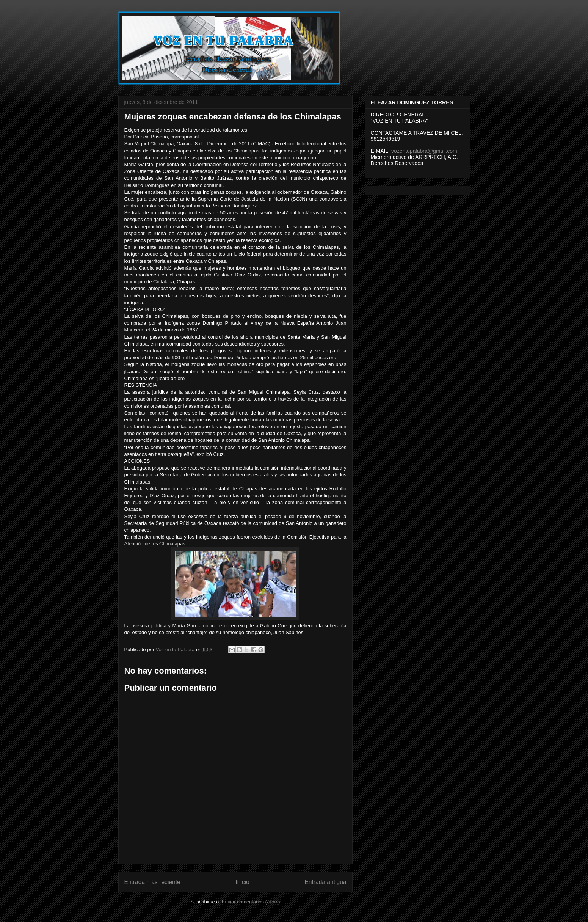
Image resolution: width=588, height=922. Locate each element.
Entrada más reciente (152, 882)
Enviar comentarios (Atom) (251, 902)
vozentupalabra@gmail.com (424, 151)
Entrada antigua (325, 882)
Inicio (242, 882)
